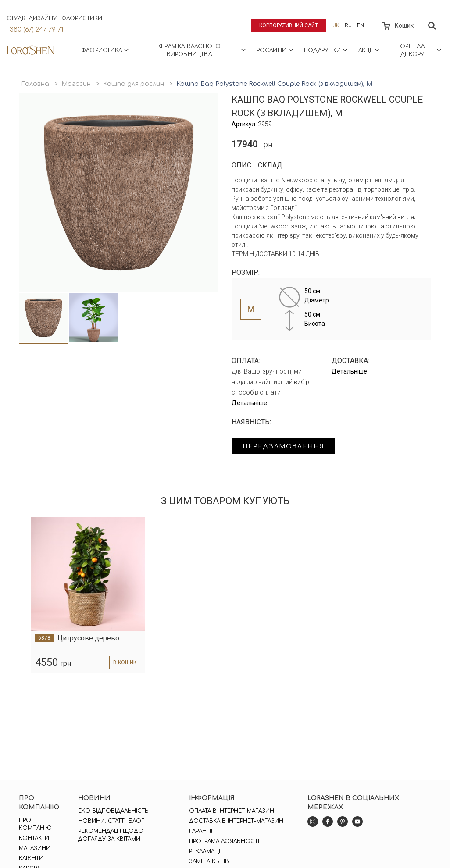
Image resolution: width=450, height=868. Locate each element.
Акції (370, 50)
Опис (241, 165)
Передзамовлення (283, 446)
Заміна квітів (209, 861)
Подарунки (327, 50)
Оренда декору (421, 50)
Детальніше (249, 403)
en (361, 25)
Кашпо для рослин (134, 84)
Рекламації (205, 851)
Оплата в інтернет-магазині (232, 811)
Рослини (276, 50)
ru (348, 25)
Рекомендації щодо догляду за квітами (111, 835)
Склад (270, 165)
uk (336, 25)
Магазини (35, 848)
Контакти (34, 838)
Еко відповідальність (113, 811)
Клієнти (31, 858)
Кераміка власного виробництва (202, 50)
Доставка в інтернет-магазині (237, 821)
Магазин (76, 84)
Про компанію (35, 824)
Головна (35, 84)
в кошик (124, 662)
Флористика (106, 50)
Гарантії (201, 831)
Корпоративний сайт (289, 25)
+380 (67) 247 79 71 (35, 30)
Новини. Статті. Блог (111, 821)
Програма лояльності (224, 841)
